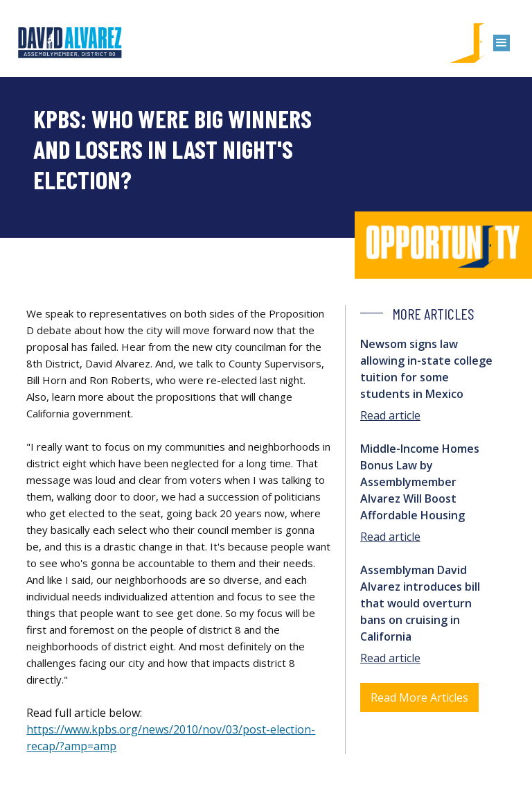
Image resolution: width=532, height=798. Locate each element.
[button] (502, 43)
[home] (70, 43)
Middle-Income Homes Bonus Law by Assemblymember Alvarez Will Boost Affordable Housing (420, 482)
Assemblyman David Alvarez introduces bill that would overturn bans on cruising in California (420, 603)
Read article (390, 415)
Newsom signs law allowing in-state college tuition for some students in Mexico (426, 369)
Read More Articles (419, 697)
